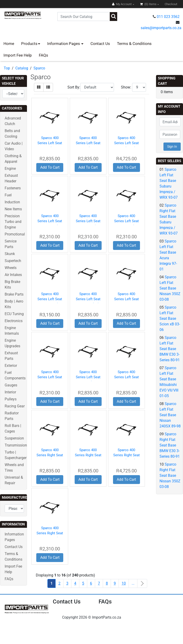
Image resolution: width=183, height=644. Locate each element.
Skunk (10, 254)
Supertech (13, 261)
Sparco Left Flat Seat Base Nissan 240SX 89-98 (170, 415)
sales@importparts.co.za (161, 28)
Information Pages (64, 44)
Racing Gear (15, 406)
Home (9, 44)
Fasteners (13, 188)
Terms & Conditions (134, 44)
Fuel (8, 195)
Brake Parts (14, 294)
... (133, 583)
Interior (10, 392)
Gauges (11, 385)
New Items (13, 209)
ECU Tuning (14, 314)
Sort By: (74, 87)
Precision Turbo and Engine (13, 222)
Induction (12, 202)
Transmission (16, 445)
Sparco (39, 68)
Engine (10, 169)
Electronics (14, 321)
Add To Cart (50, 167)
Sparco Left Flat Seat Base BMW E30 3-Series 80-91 (170, 349)
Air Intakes (13, 275)
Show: (126, 87)
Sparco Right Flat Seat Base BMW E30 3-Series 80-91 (170, 445)
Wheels (11, 268)
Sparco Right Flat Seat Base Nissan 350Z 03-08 (170, 475)
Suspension (14, 438)
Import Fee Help (18, 55)
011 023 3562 (168, 17)
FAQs (43, 55)
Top (7, 68)
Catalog (22, 68)
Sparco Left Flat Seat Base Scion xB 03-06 (170, 319)
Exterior (11, 366)
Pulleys (11, 399)
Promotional (15, 234)
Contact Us (100, 44)
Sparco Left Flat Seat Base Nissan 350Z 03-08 (170, 288)
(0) (149, 4)
